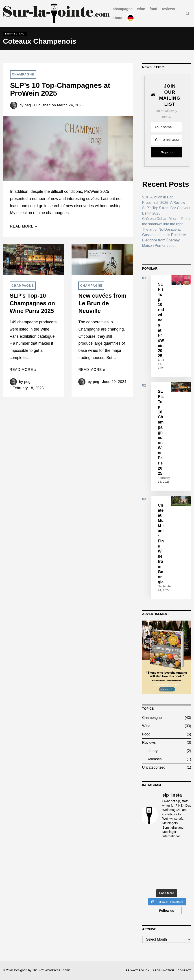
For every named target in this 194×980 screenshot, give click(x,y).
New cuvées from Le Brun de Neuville (102, 303)
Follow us (167, 911)
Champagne (123, 9)
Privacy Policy (137, 970)
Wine (141, 9)
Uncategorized (154, 767)
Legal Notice (163, 970)
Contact (184, 970)
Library (152, 751)
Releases (154, 759)
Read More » (24, 226)
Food (154, 9)
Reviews (168, 9)
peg (28, 105)
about (118, 18)
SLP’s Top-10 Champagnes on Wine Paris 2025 (32, 303)
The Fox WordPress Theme (51, 970)
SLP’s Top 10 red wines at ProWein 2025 (161, 320)
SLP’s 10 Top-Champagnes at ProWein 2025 (60, 89)
